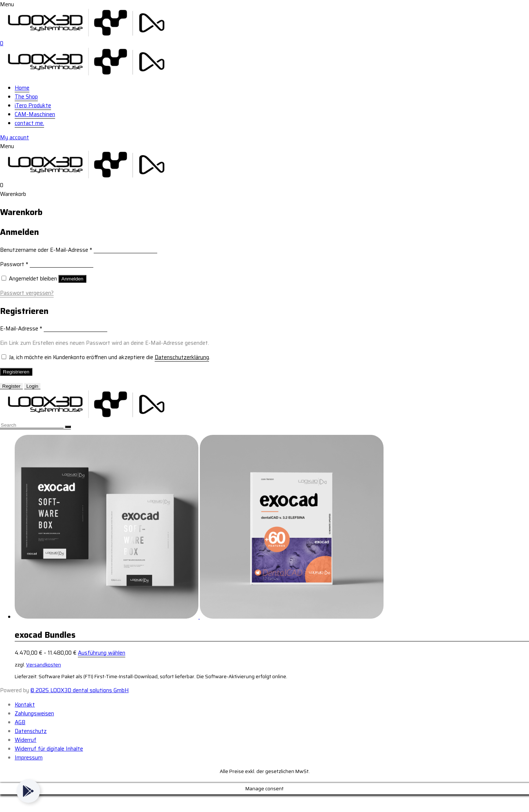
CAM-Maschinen (35, 114)
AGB (20, 722)
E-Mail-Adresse (21, 329)
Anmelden (72, 279)
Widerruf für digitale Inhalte (49, 749)
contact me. (29, 123)
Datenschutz (31, 731)
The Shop (26, 97)
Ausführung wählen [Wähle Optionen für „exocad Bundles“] (102, 653)
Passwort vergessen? (27, 293)
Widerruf (26, 740)
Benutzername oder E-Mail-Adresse (46, 250)
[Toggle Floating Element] (28, 791)
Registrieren (16, 372)
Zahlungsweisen (34, 713)
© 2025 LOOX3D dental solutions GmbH (80, 690)
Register (11, 386)
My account (15, 137)
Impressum (29, 758)
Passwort (14, 264)
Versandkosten (44, 665)
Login (33, 386)
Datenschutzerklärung (182, 357)
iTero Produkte (33, 105)
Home (22, 88)
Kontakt (25, 705)
